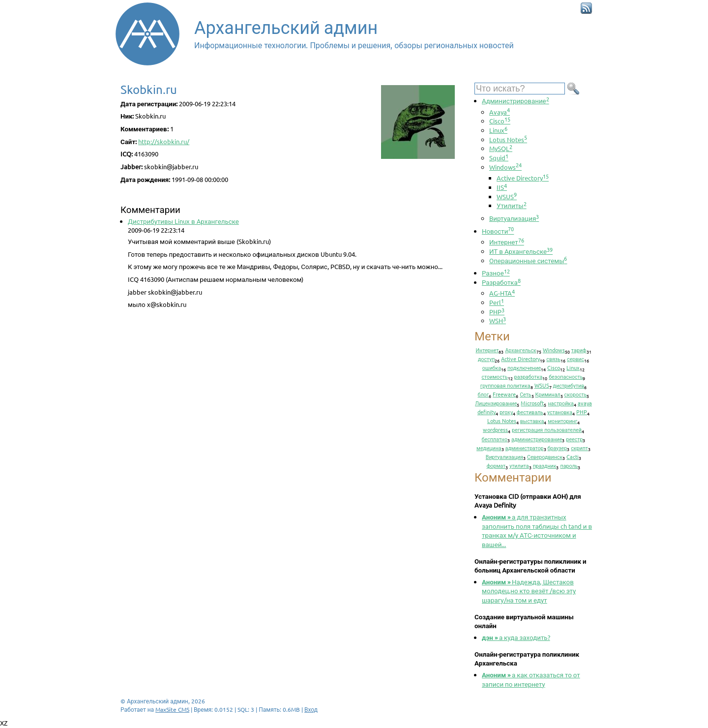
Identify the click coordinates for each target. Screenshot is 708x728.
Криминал (548, 394)
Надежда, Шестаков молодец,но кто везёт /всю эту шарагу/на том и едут (529, 591)
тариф (579, 350)
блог (484, 394)
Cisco (500, 121)
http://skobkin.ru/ (164, 141)
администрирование (537, 439)
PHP (497, 312)
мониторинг (562, 421)
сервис (575, 359)
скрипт (579, 448)
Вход (311, 709)
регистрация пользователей (547, 429)
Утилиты (512, 205)
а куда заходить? (516, 637)
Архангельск (520, 350)
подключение (524, 367)
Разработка (501, 282)
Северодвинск (545, 456)
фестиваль (530, 412)
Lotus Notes (508, 139)
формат (496, 465)
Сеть (525, 394)
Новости (498, 231)
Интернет (507, 242)
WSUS (507, 197)
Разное (496, 273)
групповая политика (505, 385)
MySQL (501, 148)
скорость (576, 394)
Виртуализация (514, 218)
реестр (574, 439)
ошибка (492, 367)
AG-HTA (502, 293)
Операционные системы (528, 260)
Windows (505, 167)
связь (553, 359)
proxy (506, 412)
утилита (519, 465)
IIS (502, 187)
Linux (498, 130)
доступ (486, 359)
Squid (499, 158)
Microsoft (532, 403)
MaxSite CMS (172, 709)
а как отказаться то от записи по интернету (531, 679)
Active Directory (523, 178)
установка (560, 412)
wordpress (495, 429)
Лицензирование (496, 403)
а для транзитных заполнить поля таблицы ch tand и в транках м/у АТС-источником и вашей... (537, 531)
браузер (558, 448)
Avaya (500, 112)
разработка (529, 376)
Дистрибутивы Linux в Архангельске (183, 221)
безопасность (566, 376)
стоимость (495, 376)
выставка (532, 421)
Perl (497, 302)
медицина (489, 448)
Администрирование (516, 101)
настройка (560, 403)
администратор (525, 448)
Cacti (573, 456)
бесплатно (495, 439)
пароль (569, 465)
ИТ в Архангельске (521, 251)
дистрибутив (569, 385)
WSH (498, 320)
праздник (545, 465)
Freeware (504, 394)
